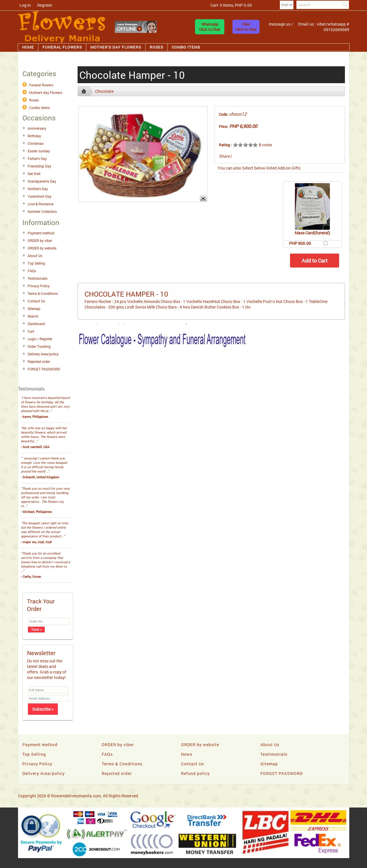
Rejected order (39, 361)
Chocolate (104, 91)
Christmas (36, 143)
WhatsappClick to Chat (210, 27)
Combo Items (186, 47)
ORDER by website (42, 248)
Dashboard (36, 324)
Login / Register (40, 339)
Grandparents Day (42, 181)
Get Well (34, 174)
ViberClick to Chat (246, 27)
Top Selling (36, 263)
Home (28, 47)
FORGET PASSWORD (44, 369)
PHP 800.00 (300, 243)
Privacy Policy (39, 286)
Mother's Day (38, 189)
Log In (25, 5)
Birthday (34, 136)
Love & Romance (41, 204)
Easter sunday (39, 151)
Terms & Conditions (43, 293)
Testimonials (37, 278)
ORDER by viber (40, 240)
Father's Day (37, 158)
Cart (31, 331)
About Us (35, 256)
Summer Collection (42, 211)
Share (224, 156)
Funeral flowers (62, 47)
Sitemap (34, 309)
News (187, 754)
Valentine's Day (40, 196)
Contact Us (36, 301)
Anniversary (37, 128)
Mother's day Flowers (116, 47)
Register (45, 5)
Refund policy (195, 773)
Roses (156, 47)
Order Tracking (39, 346)
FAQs (32, 271)
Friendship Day (39, 166)
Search (33, 316)
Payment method (41, 233)
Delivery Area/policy (43, 354)
